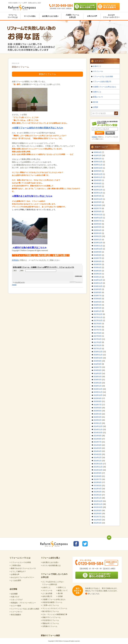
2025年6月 (98, 171)
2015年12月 (98, 389)
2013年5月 (98, 486)
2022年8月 (98, 205)
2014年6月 (98, 445)
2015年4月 (98, 414)
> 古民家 (60, 596)
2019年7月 (98, 258)
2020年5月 (98, 227)
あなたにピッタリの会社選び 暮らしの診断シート (85, 6)
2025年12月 (98, 162)
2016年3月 (98, 380)
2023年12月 (98, 190)
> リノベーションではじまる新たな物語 (24, 609)
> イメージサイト (16, 612)
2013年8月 (98, 476)
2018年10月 (98, 286)
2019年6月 (98, 261)
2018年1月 (98, 311)
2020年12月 (98, 218)
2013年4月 (98, 489)
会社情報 (13, 589)
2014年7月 (98, 442)
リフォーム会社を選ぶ (50, 558)
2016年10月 (98, 358)
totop (109, 538)
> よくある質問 (15, 580)
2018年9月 (98, 289)
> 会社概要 (14, 594)
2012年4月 (98, 523)
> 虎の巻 (60, 593)
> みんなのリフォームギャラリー (22, 577)
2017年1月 (98, 349)
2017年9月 (98, 324)
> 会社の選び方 (47, 596)
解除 (21, 271)
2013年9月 (98, 473)
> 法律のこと (61, 587)
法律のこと (97, 92)
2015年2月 (98, 420)
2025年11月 (98, 165)
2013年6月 (98, 482)
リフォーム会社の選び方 (102, 82)
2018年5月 (98, 302)
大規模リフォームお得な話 (72, 16)
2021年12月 (98, 215)
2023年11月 (98, 193)
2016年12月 (98, 352)
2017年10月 (98, 320)
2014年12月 (98, 426)
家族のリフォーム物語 (50, 635)
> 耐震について (62, 590)
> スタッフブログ (16, 600)
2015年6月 (98, 408)
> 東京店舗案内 (15, 615)
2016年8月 (98, 364)
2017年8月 (98, 327)
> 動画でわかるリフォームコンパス (23, 568)
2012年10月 (98, 507)
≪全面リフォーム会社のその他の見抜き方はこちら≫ (38, 128)
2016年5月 (98, 373)
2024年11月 (98, 177)
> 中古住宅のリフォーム (50, 620)
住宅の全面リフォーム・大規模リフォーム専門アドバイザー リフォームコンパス (43, 267)
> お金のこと (46, 587)
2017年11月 (98, 317)
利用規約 (15, 260)
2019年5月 (98, 264)
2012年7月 (98, 517)
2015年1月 (98, 423)
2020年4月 (98, 230)
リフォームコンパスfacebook (76, 544)
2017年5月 (98, 336)
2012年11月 (98, 504)
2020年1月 (98, 240)
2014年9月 (98, 436)
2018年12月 (98, 280)
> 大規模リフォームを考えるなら (53, 599)
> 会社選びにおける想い (50, 562)
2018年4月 (98, 305)
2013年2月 (98, 495)
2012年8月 (98, 514)
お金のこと (97, 66)
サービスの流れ (30, 16)
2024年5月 (98, 187)
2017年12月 (98, 314)
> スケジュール (47, 590)
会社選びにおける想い (50, 16)
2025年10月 (98, 168)
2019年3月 (98, 271)
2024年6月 (98, 183)
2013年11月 (98, 467)
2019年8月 (98, 255)
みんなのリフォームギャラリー (111, 16)
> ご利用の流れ (15, 565)
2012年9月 (98, 510)
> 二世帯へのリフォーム (50, 605)
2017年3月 (98, 342)
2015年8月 (98, 401)
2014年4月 (98, 451)
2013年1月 (98, 498)
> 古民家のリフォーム (49, 626)
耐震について (98, 97)
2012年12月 (98, 501)
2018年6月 (98, 299)
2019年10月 (98, 249)
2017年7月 (98, 330)
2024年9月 (98, 180)
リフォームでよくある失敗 (103, 76)
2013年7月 (98, 479)
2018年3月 (98, 308)
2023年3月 (98, 196)
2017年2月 (98, 345)
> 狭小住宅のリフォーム (50, 611)
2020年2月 (98, 236)
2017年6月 (98, 333)
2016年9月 (98, 361)
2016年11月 (98, 355)
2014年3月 (98, 454)
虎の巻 (95, 102)
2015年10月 (98, 395)
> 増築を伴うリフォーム (50, 623)
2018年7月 (98, 296)
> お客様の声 (14, 574)
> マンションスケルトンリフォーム (54, 608)
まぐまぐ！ (79, 282)
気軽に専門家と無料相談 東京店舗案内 (108, 6)
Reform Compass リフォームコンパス (22, 8)
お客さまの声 (92, 16)
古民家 (95, 107)
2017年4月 (98, 339)
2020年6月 (98, 224)
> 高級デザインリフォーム (51, 617)
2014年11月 (98, 429)
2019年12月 (98, 243)
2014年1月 (98, 461)
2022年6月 (98, 211)
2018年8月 (98, 292)
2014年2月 (98, 457)
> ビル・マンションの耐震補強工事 (54, 614)
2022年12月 (98, 199)
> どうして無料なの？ (18, 571)
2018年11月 (98, 283)
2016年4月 (98, 377)
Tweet (14, 285)
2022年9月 (98, 202)
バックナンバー (20, 282)
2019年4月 (98, 267)
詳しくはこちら (94, 594)
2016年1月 (98, 386)
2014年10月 (98, 433)
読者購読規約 (78, 276)
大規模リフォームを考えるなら (105, 87)
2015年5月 (98, 411)
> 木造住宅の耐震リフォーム (52, 602)
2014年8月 (98, 439)
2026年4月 (98, 152)
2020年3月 (98, 233)
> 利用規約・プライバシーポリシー (23, 603)
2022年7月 (98, 208)
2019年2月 (98, 274)
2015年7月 (98, 405)
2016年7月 (98, 367)
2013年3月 (98, 492)
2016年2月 (98, 383)
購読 (14, 271)
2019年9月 (98, 252)
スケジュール (98, 71)
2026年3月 (98, 155)
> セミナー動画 (15, 606)
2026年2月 (98, 159)
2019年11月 (98, 246)
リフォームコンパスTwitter (85, 544)
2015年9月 (98, 398)
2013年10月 (98, 470)
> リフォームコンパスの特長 (20, 562)
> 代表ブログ (14, 597)
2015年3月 (98, 417)
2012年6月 (98, 520)
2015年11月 (98, 392)
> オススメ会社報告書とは (51, 565)
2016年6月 (98, 370)
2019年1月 (98, 277)
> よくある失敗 (47, 593)
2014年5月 (98, 448)
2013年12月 (98, 464)
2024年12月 (98, 174)
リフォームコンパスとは (13, 16)
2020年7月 (98, 221)
